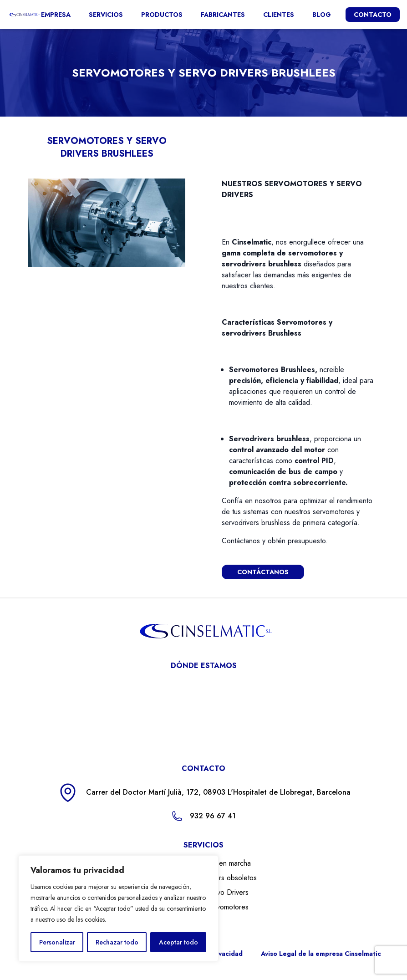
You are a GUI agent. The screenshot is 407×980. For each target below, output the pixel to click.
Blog (322, 15)
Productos (162, 15)
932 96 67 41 (213, 816)
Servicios (106, 15)
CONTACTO (373, 15)
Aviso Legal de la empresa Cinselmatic (321, 954)
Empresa (56, 15)
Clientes (279, 15)
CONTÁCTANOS (263, 572)
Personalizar (57, 942)
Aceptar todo (178, 942)
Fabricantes (223, 15)
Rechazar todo (117, 942)
